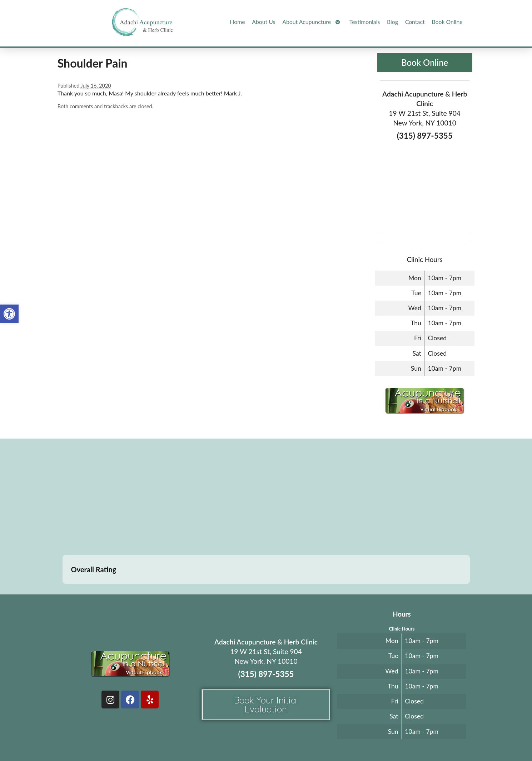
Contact (415, 22)
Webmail (375, 739)
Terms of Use (313, 739)
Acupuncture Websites (141, 739)
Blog (392, 22)
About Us (263, 22)
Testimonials (365, 22)
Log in (403, 739)
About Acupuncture (307, 22)
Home (237, 22)
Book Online (447, 22)
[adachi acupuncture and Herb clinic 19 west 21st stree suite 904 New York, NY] (266, 498)
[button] (9, 314)
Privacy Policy (344, 739)
